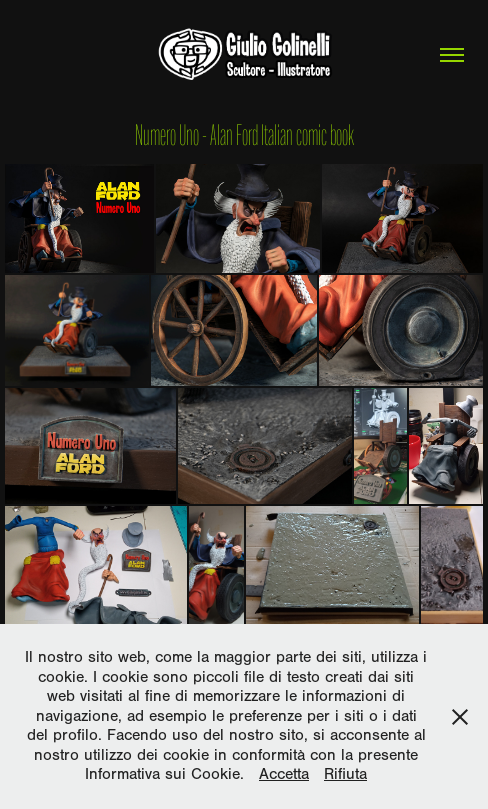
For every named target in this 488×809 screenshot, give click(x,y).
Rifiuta (345, 774)
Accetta (284, 774)
